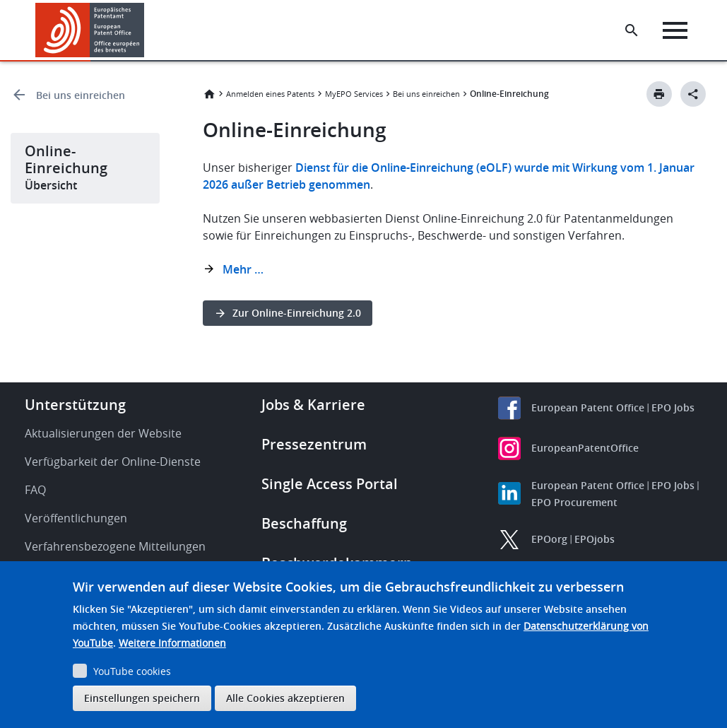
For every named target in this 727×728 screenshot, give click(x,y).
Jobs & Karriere (313, 405)
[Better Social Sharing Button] (693, 94)
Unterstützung (75, 405)
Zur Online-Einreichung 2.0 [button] (297, 313)
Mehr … (243, 269)
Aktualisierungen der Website (103, 433)
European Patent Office (588, 407)
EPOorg (549, 539)
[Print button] (659, 94)
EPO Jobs (673, 407)
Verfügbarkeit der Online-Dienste (113, 462)
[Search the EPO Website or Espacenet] (632, 30)
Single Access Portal (330, 484)
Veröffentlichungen (76, 518)
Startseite (209, 94)
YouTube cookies (132, 671)
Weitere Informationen (172, 643)
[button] (147, 30)
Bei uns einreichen (81, 95)
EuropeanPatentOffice (585, 448)
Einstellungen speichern (142, 698)
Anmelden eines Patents (270, 94)
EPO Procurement (574, 502)
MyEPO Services (354, 94)
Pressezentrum (314, 444)
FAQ (35, 490)
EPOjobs (595, 539)
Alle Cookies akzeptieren (285, 698)
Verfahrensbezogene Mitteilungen (115, 546)
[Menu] (675, 30)
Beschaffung (304, 523)
